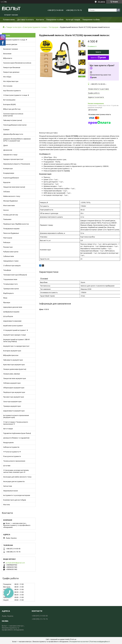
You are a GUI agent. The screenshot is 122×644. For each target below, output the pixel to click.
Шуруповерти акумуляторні (14, 411)
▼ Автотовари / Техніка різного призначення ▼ (16, 423)
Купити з (98, 58)
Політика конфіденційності (100, 642)
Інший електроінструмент (13, 326)
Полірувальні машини (11, 229)
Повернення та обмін (55, 20)
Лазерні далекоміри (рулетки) (15, 369)
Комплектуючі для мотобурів (15, 500)
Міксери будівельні (10, 201)
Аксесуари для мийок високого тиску (17, 477)
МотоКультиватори (11, 81)
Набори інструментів (11, 447)
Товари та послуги (14, 27)
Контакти (40, 20)
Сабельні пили (9, 256)
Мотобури (7, 77)
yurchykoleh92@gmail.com (15, 563)
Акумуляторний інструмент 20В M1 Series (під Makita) (17, 340)
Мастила (7, 505)
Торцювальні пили (10, 279)
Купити (98, 52)
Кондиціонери (9, 173)
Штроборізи (8, 316)
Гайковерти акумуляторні (13, 360)
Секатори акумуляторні (12, 401)
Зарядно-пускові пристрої (13, 159)
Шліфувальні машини (11, 312)
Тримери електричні (11, 289)
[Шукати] (118, 10)
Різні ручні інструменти (12, 456)
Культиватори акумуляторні (14, 365)
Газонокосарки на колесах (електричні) (13, 115)
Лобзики (7, 192)
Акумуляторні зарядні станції (15, 335)
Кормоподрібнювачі (11, 178)
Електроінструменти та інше (35, 27)
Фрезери (7, 302)
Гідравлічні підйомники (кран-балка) (17, 433)
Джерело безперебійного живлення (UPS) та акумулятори (17, 140)
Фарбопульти (8, 293)
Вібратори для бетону (12, 109)
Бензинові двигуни (10, 44)
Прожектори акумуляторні (14, 397)
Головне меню (9, 20)
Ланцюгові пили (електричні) (14, 187)
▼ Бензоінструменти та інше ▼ (15, 40)
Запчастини (8, 486)
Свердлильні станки (11, 261)
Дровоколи (8, 150)
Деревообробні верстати (13, 134)
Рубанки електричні (11, 252)
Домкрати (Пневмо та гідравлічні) (16, 438)
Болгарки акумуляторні (12, 351)
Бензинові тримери (11, 49)
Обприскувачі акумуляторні (14, 388)
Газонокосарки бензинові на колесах (17, 63)
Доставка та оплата (25, 20)
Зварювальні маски (11, 491)
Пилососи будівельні (11, 233)
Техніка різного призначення (14, 461)
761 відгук (101, 2)
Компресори (8, 168)
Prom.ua (73, 639)
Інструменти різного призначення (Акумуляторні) (16, 416)
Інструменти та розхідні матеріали (17, 495)
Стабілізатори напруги (12, 265)
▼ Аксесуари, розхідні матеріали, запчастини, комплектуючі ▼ (16, 471)
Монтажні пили (9, 205)
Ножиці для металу (11, 215)
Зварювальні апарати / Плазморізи (17, 164)
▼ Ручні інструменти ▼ (12, 452)
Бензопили (7, 54)
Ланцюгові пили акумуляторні (15, 378)
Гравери (6, 129)
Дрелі (5, 145)
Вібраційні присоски (11, 355)
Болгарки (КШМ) (9, 104)
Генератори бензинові (12, 67)
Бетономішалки (9, 100)
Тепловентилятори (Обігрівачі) (15, 275)
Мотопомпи (8, 86)
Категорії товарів (73, 20)
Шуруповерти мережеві (12, 321)
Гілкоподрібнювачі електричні (15, 125)
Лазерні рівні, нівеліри (12, 374)
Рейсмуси (7, 242)
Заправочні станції (10, 155)
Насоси (6, 210)
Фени (5, 298)
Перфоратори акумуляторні (14, 392)
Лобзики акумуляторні (12, 383)
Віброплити (8, 58)
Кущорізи (7, 182)
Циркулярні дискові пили (13, 307)
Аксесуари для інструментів (14, 481)
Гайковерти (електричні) (13, 120)
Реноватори (8, 247)
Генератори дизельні (11, 72)
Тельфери (7, 270)
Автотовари (8, 429)
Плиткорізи (8, 238)
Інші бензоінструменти (12, 91)
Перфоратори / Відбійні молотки (16, 224)
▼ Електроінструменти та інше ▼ (16, 95)
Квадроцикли (8, 442)
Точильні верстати (10, 284)
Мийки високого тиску (12, 196)
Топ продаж (53, 27)
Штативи (7, 466)
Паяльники (7, 219)
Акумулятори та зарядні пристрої (16, 346)
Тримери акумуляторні (12, 406)
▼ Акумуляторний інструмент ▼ (16, 330)
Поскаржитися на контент (79, 642)
